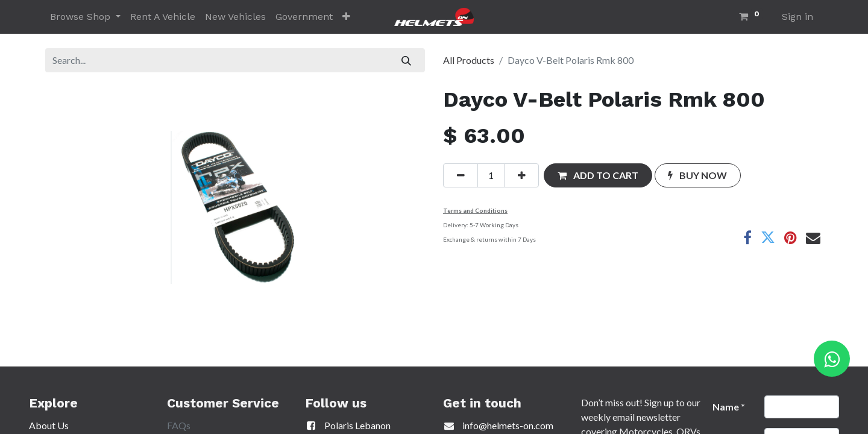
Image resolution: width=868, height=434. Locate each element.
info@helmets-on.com (508, 425)
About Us (49, 425)
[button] (346, 17)
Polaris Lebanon (348, 425)
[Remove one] (461, 175)
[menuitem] (163, 17)
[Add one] (521, 175)
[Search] (407, 60)
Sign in (797, 17)
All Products (469, 60)
